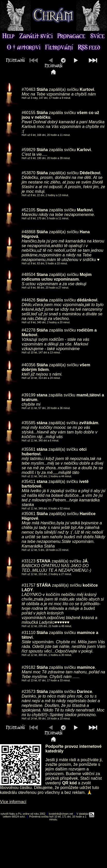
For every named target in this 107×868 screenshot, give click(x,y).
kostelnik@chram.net (61, 814)
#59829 (28, 150)
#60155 (28, 113)
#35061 (28, 514)
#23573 (28, 692)
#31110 (28, 633)
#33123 (28, 561)
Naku (12, 814)
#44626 (28, 300)
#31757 (28, 585)
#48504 (28, 275)
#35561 (28, 449)
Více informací (13, 802)
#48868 (28, 232)
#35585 (28, 423)
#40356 (28, 365)
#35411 (28, 481)
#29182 (28, 667)
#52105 (28, 210)
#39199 (28, 395)
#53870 (28, 173)
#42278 (28, 330)
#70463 (28, 89)
